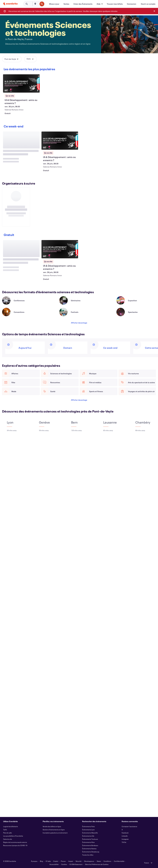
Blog (41, 861)
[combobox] (38, 4)
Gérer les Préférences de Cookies (97, 864)
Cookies (64, 864)
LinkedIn (125, 836)
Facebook (125, 833)
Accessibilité (54, 864)
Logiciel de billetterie (11, 826)
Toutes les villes (88, 855)
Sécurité (79, 861)
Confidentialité (119, 861)
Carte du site (8, 839)
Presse (63, 861)
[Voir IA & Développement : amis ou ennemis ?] (21, 83)
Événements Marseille (90, 833)
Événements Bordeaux (90, 845)
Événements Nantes (89, 849)
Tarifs (5, 830)
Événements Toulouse (90, 839)
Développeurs (89, 861)
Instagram (125, 839)
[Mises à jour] (54, 4)
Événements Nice (88, 842)
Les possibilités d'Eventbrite (13, 836)
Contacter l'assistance (129, 826)
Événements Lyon (88, 830)
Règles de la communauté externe (15, 842)
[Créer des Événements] (83, 4)
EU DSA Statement (76, 864)
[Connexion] (132, 4)
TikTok (124, 842)
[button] (100, 4)
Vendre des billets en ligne (52, 826)
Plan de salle (8, 833)
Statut (99, 861)
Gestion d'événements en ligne (54, 830)
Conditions (107, 861)
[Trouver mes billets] (115, 4)
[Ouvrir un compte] (148, 4)
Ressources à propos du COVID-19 (15, 845)
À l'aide (48, 861)
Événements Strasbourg (91, 852)
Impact (71, 861)
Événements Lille (88, 836)
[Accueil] (10, 4)
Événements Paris (88, 826)
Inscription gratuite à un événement (55, 833)
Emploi (56, 861)
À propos (34, 861)
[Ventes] (66, 4)
